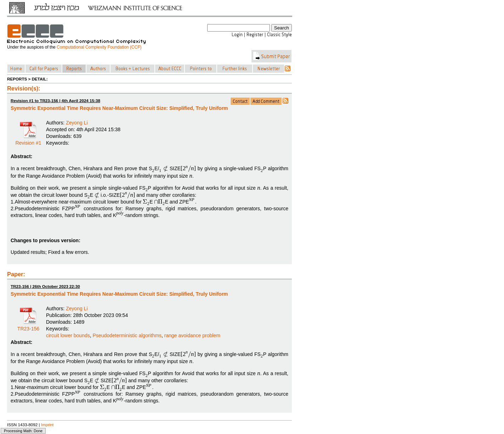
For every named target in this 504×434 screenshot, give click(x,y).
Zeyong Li (77, 123)
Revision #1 (28, 140)
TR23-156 (28, 326)
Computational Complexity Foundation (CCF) (99, 47)
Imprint (47, 425)
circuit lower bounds (68, 335)
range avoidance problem (192, 335)
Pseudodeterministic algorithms (127, 335)
